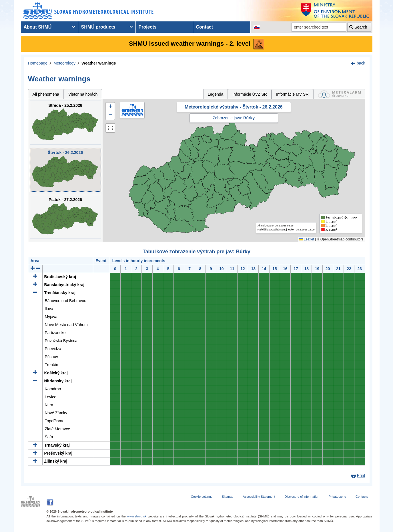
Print (361, 475)
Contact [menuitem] (205, 27)
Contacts (362, 497)
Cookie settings (202, 497)
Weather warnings (99, 63)
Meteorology (64, 63)
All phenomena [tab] (46, 94)
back (361, 63)
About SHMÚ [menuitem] (38, 27)
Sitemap (228, 497)
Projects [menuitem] (148, 27)
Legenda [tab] (216, 94)
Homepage (38, 63)
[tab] (339, 94)
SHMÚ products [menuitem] (98, 27)
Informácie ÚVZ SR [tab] (250, 94)
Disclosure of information (302, 497)
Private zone (337, 497)
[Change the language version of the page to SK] (257, 27)
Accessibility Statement (259, 497)
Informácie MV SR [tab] (292, 94)
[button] (110, 107)
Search (361, 27)
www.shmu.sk (137, 516)
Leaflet (307, 239)
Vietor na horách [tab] (83, 94)
